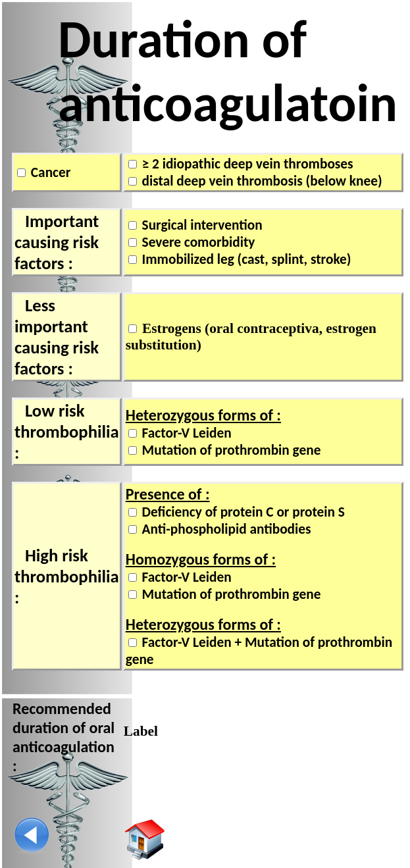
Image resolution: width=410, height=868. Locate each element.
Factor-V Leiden (185, 433)
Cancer (49, 172)
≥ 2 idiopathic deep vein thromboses (246, 164)
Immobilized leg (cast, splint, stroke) (245, 259)
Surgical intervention (201, 225)
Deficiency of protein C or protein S (242, 512)
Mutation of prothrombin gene (230, 450)
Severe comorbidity (197, 242)
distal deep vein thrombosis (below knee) (261, 181)
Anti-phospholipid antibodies (225, 529)
